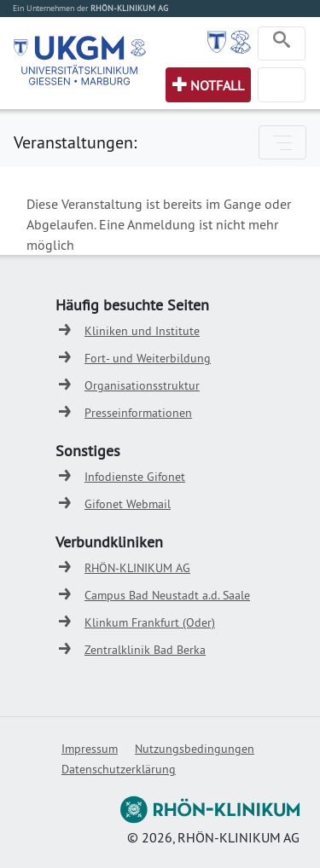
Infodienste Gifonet (135, 477)
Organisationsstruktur (142, 385)
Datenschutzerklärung (119, 769)
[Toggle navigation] (282, 43)
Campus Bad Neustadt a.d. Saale (167, 595)
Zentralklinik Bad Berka (145, 650)
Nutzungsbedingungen (195, 749)
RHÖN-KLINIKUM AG (137, 568)
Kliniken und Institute (142, 331)
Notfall (217, 85)
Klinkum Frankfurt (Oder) (150, 622)
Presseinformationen (138, 413)
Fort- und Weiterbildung (148, 358)
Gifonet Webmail (128, 504)
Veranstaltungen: (75, 142)
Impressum (90, 749)
